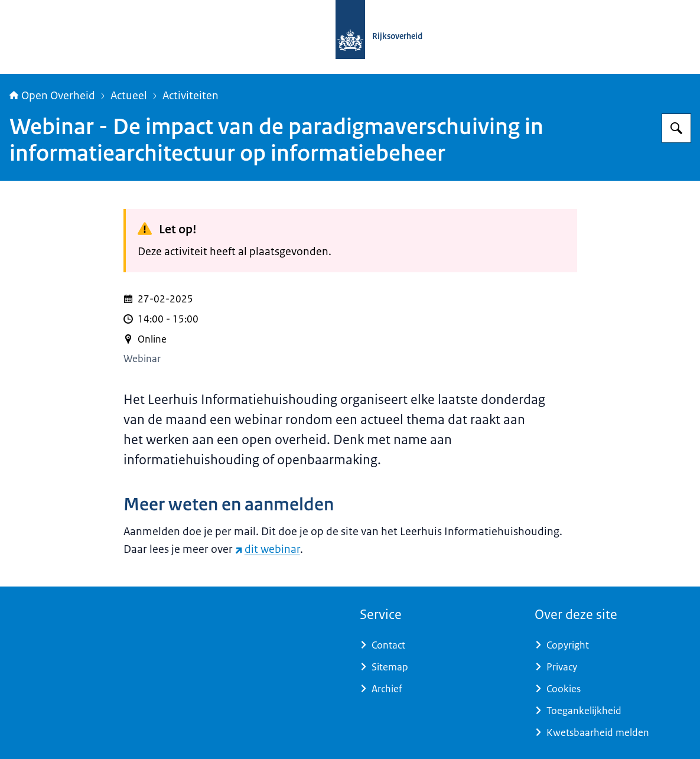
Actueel (129, 96)
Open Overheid (52, 96)
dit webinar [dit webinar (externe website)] (268, 549)
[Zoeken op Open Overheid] (676, 128)
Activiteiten (191, 96)
